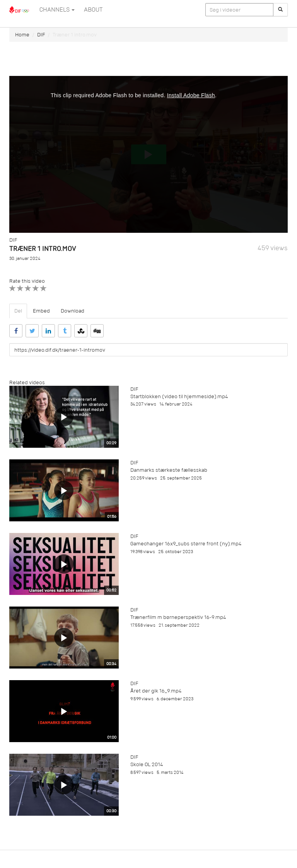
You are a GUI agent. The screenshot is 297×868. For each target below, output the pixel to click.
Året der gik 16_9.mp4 (156, 691)
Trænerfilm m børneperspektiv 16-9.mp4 (178, 617)
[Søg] (280, 10)
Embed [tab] (41, 311)
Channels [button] (57, 10)
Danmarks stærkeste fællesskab (169, 470)
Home (22, 35)
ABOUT (93, 10)
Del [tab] (18, 311)
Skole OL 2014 (147, 764)
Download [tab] (73, 311)
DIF (41, 35)
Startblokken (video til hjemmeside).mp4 (179, 396)
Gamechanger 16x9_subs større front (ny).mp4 (186, 544)
